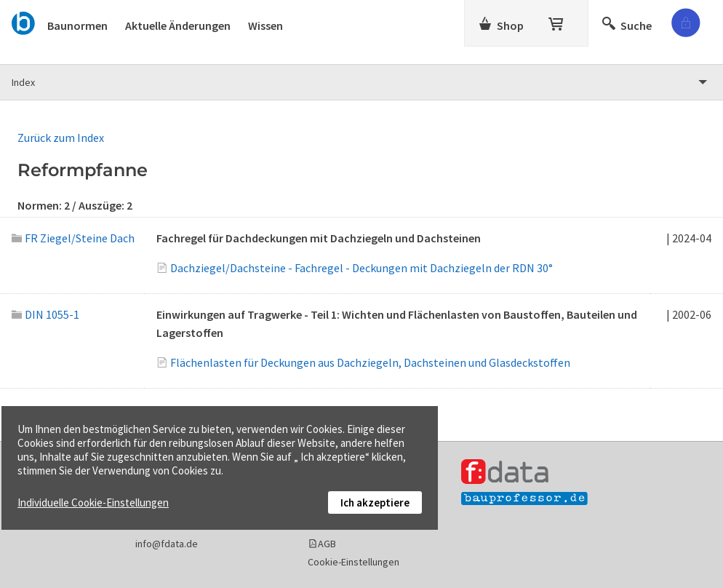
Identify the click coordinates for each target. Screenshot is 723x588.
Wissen (265, 25)
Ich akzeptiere (375, 502)
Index (23, 82)
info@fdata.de (167, 544)
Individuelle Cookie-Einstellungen (93, 502)
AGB (327, 544)
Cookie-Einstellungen (353, 562)
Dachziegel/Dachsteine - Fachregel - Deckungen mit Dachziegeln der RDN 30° (361, 268)
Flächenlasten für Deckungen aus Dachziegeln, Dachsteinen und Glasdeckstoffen (370, 362)
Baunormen (77, 25)
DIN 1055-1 (45, 314)
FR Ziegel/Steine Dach (73, 238)
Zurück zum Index (61, 138)
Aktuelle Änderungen (178, 25)
